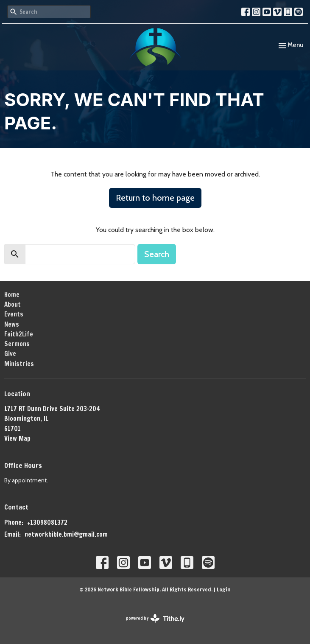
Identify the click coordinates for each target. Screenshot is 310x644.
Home (12, 295)
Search (157, 254)
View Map (17, 438)
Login (224, 589)
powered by (155, 618)
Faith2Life (19, 334)
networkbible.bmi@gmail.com (66, 534)
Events (14, 314)
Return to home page (155, 198)
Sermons (17, 344)
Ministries (19, 364)
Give (10, 354)
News (12, 324)
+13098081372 (47, 522)
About (13, 304)
